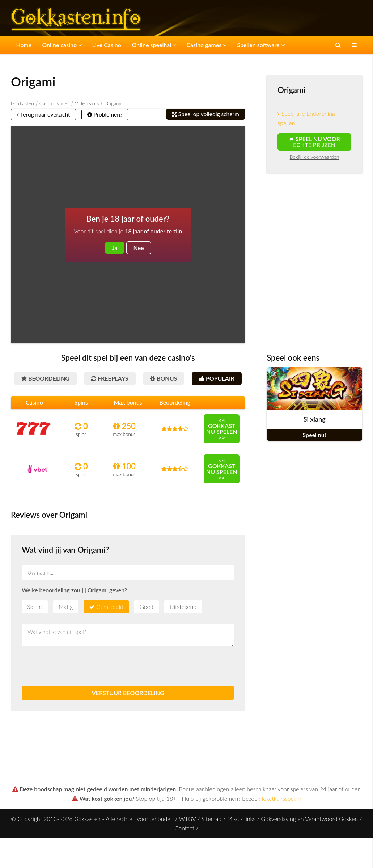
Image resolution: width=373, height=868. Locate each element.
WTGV (187, 839)
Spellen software (243, 45)
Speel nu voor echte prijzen (314, 142)
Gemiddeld (110, 627)
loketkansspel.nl (281, 819)
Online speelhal (143, 45)
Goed (147, 627)
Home (22, 45)
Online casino (57, 45)
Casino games (192, 45)
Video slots (87, 103)
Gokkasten (22, 103)
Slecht (35, 627)
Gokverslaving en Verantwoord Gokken (310, 839)
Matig (66, 627)
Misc (233, 839)
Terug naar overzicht (46, 115)
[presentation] (77, 686)
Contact (185, 848)
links (250, 839)
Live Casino (99, 45)
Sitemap (211, 839)
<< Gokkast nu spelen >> (222, 449)
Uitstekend (183, 627)
